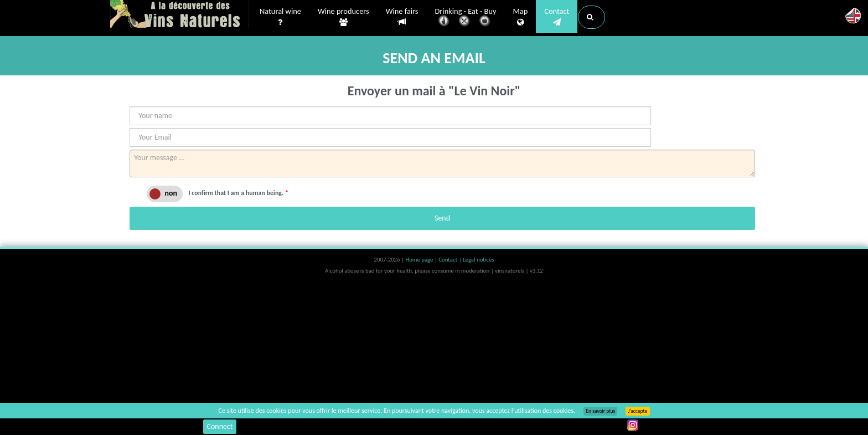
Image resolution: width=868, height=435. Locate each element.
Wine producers (343, 17)
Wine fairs (402, 17)
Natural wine (280, 17)
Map (521, 17)
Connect (219, 426)
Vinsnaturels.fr (179, 15)
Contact (557, 17)
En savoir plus (600, 411)
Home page (420, 260)
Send (442, 218)
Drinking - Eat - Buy (466, 18)
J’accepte (637, 411)
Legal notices (478, 260)
